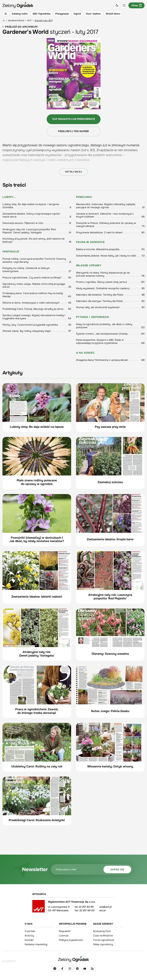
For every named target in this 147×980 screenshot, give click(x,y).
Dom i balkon (93, 14)
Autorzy (29, 936)
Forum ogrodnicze (104, 940)
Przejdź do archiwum (20, 27)
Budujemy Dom (102, 931)
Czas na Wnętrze (103, 936)
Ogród (77, 14)
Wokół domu (113, 14)
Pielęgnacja (62, 14)
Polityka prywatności (71, 940)
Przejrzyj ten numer (73, 131)
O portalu (30, 931)
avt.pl (102, 910)
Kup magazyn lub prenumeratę (74, 119)
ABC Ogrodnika (42, 14)
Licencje (64, 936)
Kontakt (29, 940)
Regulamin (65, 931)
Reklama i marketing (36, 944)
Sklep (136, 5)
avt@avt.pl (105, 907)
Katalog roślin (20, 14)
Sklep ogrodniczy (103, 944)
